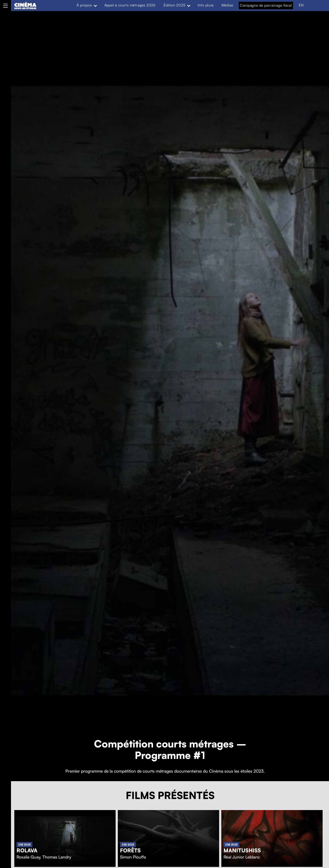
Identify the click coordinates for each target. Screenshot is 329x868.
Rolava (27, 850)
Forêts (130, 850)
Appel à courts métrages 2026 (130, 5)
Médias (227, 5)
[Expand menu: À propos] (95, 5)
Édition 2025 (175, 5)
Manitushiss (242, 850)
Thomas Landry (57, 857)
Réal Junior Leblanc (242, 857)
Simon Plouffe (133, 857)
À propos (84, 5)
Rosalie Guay (28, 857)
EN (301, 5)
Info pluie (206, 5)
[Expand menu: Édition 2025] (189, 5)
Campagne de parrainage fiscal (266, 5)
